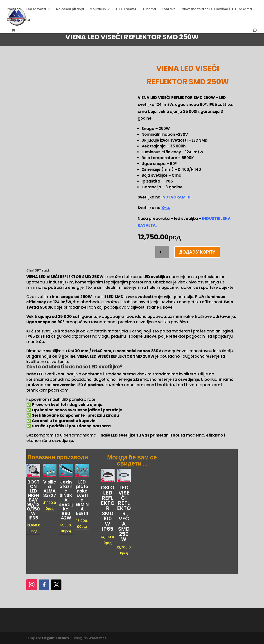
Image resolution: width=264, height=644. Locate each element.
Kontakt (168, 9)
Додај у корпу (197, 252)
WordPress (97, 638)
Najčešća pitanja (70, 9)
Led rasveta (36, 9)
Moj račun (98, 9)
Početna (14, 9)
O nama (149, 9)
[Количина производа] (162, 252)
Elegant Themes (55, 638)
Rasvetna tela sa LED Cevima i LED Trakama (216, 9)
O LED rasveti (127, 9)
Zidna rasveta (18, 20)
